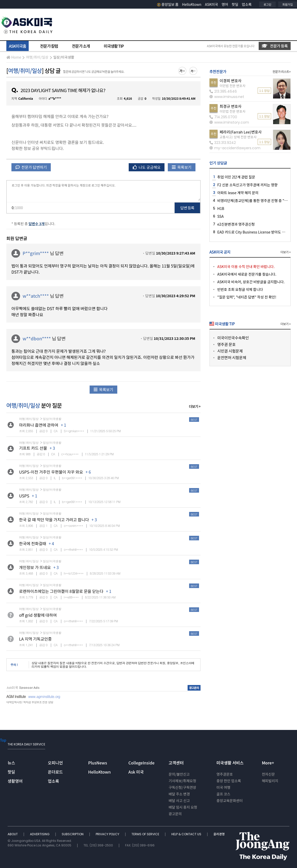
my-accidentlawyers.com (235, 148)
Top (3, 740)
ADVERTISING (40, 834)
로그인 (267, 4)
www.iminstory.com (229, 122)
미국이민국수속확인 (233, 338)
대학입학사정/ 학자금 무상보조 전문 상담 (30, 702)
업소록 (247, 4)
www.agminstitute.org (44, 696)
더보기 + (195, 406)
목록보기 (182, 167)
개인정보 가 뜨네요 (35, 567)
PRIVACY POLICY (108, 834)
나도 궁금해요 (147, 167)
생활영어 (15, 781)
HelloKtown (192, 4)
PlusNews (97, 763)
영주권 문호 (226, 344)
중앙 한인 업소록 (229, 781)
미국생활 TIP (114, 46)
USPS (24, 496)
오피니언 (55, 763)
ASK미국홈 (18, 46)
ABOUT (13, 834)
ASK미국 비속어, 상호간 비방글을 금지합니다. (251, 282)
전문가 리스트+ (282, 71)
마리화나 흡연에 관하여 (39, 425)
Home (14, 57)
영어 (225, 4)
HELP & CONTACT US (187, 834)
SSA (220, 216)
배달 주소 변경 (179, 794)
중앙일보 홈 (168, 4)
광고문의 (175, 814)
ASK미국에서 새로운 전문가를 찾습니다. (247, 274)
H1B (221, 208)
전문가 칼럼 (49, 46)
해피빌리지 (270, 781)
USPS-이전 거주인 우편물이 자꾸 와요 (51, 472)
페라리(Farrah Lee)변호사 (241, 132)
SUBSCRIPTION (73, 834)
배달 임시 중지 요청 (183, 807)
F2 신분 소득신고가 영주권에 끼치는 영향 (247, 185)
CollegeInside (142, 763)
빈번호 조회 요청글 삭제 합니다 (240, 289)
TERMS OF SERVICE (146, 834)
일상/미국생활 (64, 57)
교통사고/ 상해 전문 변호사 (238, 137)
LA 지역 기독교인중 (35, 639)
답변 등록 (187, 208)
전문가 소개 (81, 46)
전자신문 (268, 774)
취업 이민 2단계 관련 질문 (236, 177)
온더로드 (55, 772)
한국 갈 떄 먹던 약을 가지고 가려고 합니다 (54, 520)
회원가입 (288, 4)
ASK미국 (211, 4)
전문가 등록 (275, 46)
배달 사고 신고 (179, 800)
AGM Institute (16, 696)
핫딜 (235, 4)
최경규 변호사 (230, 106)
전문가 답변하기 (31, 167)
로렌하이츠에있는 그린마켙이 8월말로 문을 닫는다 (61, 591)
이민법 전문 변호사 (233, 86)
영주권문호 (225, 774)
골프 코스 (224, 794)
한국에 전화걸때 (33, 543)
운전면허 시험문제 (232, 357)
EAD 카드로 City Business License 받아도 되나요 (254, 232)
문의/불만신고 (179, 774)
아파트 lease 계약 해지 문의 (238, 193)
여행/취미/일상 (37, 57)
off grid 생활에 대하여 (38, 615)
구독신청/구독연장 (182, 787)
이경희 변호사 (230, 81)
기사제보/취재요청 (182, 781)
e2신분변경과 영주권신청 (236, 224)
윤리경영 (219, 834)
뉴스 (11, 763)
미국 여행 (224, 787)
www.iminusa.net (227, 97)
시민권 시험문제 (230, 351)
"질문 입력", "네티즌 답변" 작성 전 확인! (247, 297)
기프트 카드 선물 (33, 448)
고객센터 (176, 763)
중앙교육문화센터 (230, 800)
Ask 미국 (136, 772)
